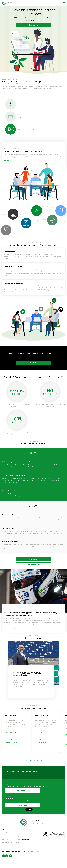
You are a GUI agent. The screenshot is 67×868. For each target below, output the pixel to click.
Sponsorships (5, 846)
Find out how (34, 25)
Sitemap (37, 852)
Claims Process (6, 836)
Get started (34, 363)
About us (19, 833)
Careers (18, 839)
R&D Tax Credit (6, 833)
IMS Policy (30, 852)
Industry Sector (5, 839)
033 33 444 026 (23, 805)
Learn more (8, 161)
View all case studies (32, 760)
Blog (17, 836)
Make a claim (34, 559)
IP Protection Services (7, 843)
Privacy (24, 852)
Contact (18, 843)
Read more (9, 732)
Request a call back (33, 565)
